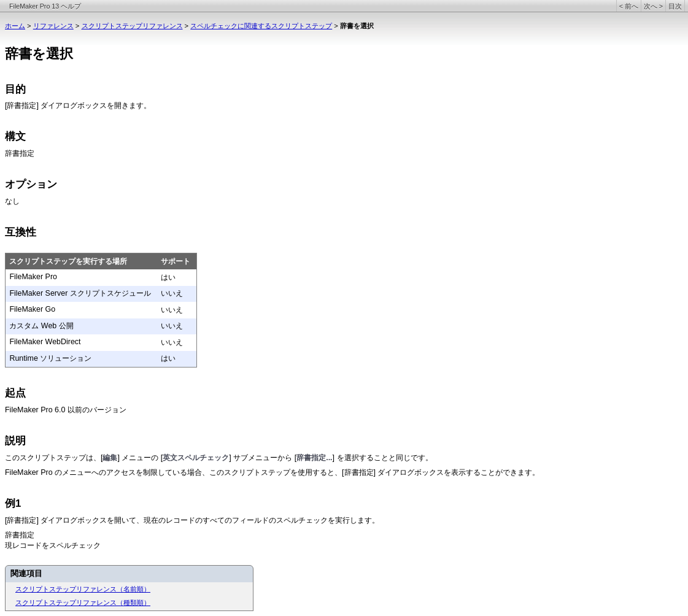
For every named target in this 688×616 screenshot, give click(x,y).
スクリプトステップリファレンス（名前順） (83, 589)
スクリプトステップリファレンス (132, 26)
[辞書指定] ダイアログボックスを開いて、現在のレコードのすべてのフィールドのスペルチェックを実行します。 (192, 520)
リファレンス (53, 26)
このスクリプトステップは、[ (54, 458)
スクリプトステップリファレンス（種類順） (83, 603)
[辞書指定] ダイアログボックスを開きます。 (78, 106)
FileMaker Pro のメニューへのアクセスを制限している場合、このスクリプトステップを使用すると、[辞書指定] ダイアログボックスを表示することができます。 (272, 472)
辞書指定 (20, 154)
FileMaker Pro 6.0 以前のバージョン (66, 410)
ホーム (15, 26)
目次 (675, 6)
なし (12, 201)
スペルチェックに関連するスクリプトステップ (261, 26)
